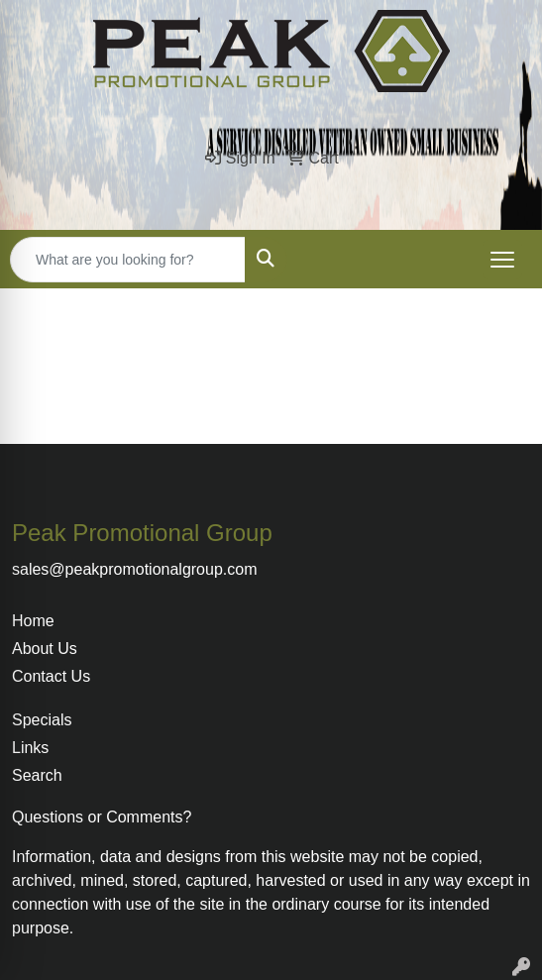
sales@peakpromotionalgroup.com (134, 569)
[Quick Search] (128, 260)
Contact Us (51, 676)
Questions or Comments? (102, 817)
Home (33, 621)
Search (37, 775)
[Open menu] (502, 260)
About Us (45, 649)
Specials (42, 720)
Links (30, 748)
